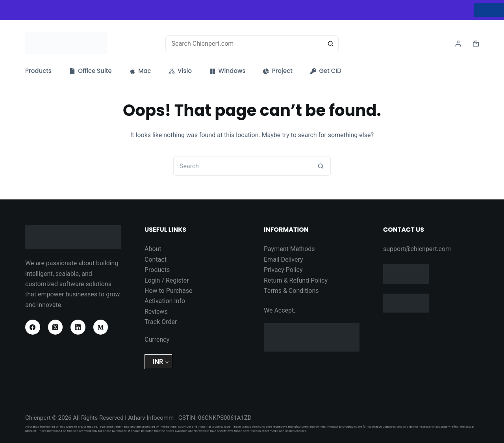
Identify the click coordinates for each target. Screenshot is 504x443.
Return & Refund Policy (296, 280)
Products (38, 71)
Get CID (326, 71)
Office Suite (91, 71)
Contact (156, 260)
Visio (180, 71)
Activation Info (165, 301)
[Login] (458, 44)
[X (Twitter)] (56, 327)
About (153, 249)
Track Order (161, 322)
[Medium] (101, 327)
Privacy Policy (283, 270)
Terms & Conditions (291, 291)
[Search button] (331, 43)
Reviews (156, 312)
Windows (227, 71)
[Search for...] (244, 43)
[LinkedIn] (78, 327)
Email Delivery (283, 260)
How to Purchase (169, 291)
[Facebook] (33, 327)
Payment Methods (289, 249)
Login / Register (167, 280)
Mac (140, 71)
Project (278, 71)
